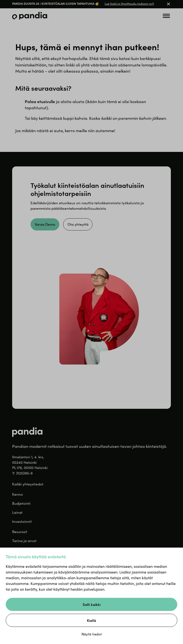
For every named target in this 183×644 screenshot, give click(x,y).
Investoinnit (22, 521)
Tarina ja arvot (24, 541)
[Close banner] (168, 4)
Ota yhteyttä (78, 224)
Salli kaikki (92, 604)
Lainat (17, 512)
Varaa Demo (45, 224)
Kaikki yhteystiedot (28, 484)
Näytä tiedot (92, 634)
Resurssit (20, 532)
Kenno (18, 494)
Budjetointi (21, 503)
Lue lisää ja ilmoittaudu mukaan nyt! (129, 3)
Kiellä (91, 620)
